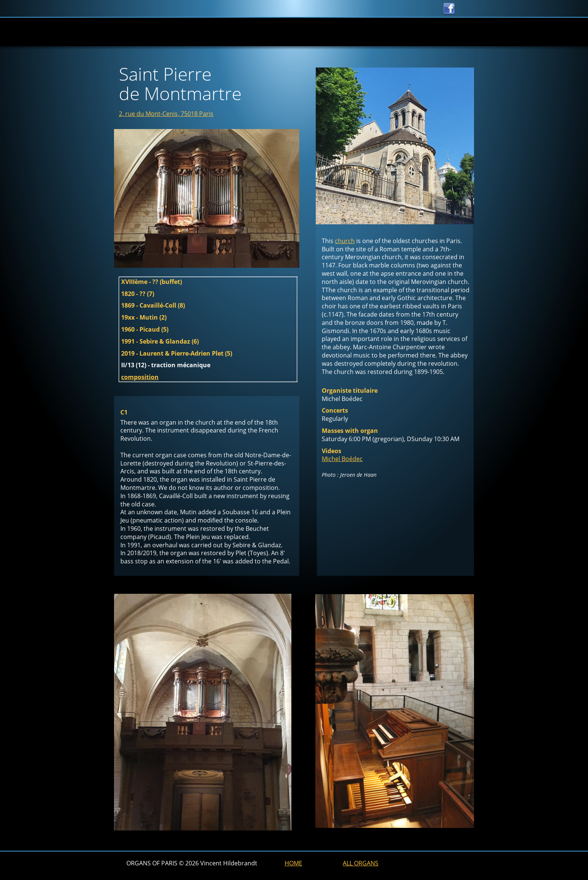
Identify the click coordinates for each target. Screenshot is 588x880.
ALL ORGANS (361, 863)
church (345, 241)
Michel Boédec (342, 459)
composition (140, 377)
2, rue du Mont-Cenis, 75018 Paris (166, 114)
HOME (293, 863)
